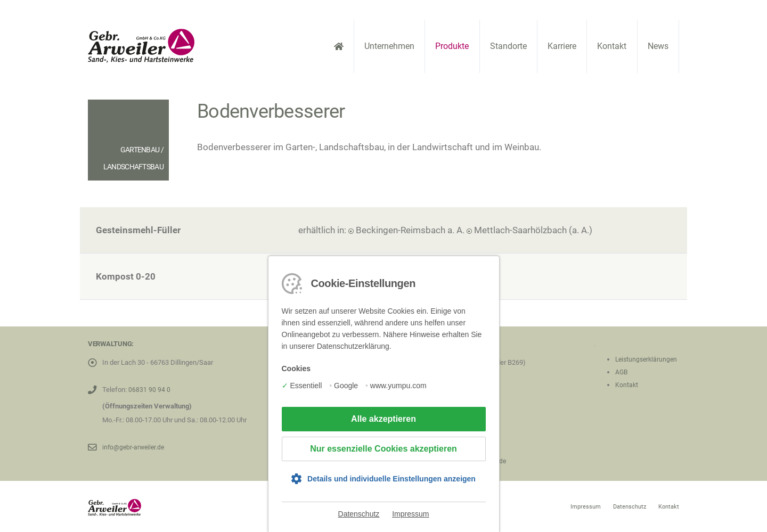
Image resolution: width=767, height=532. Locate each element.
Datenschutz (359, 514)
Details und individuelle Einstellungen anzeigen (391, 479)
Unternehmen (389, 46)
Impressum (410, 514)
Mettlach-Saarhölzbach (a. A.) (533, 230)
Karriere (562, 46)
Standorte (508, 46)
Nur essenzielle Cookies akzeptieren (383, 449)
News (658, 46)
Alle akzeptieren (383, 419)
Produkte (452, 46)
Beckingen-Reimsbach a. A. (410, 230)
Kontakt (612, 46)
